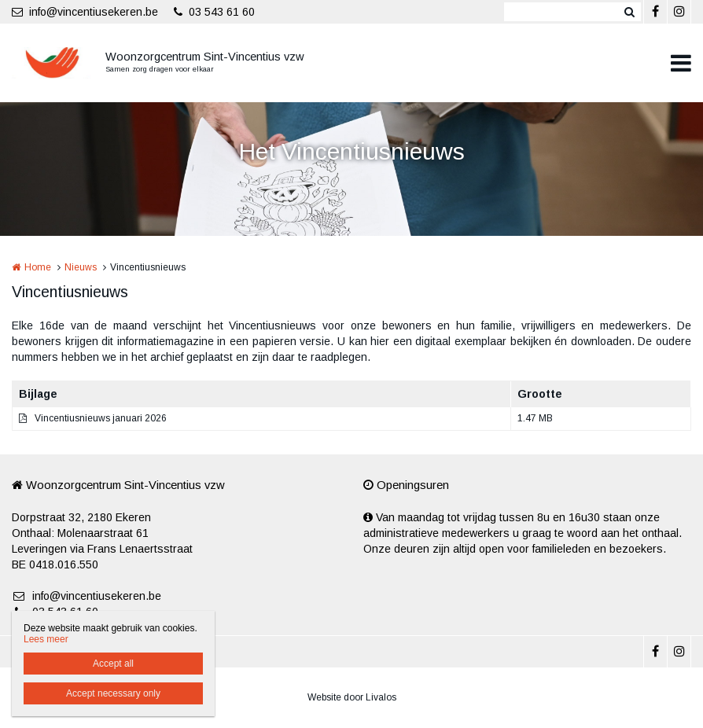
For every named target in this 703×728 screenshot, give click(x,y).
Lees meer (46, 639)
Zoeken (629, 12)
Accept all (113, 664)
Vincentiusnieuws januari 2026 (101, 418)
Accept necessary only (113, 693)
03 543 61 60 (214, 12)
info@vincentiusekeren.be (85, 12)
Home (38, 267)
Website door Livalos (352, 697)
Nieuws (81, 267)
